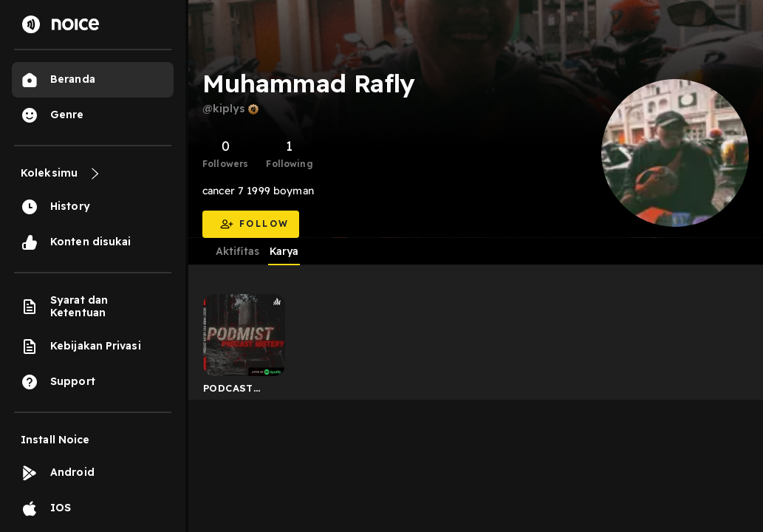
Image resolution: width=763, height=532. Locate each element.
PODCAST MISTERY (228, 391)
